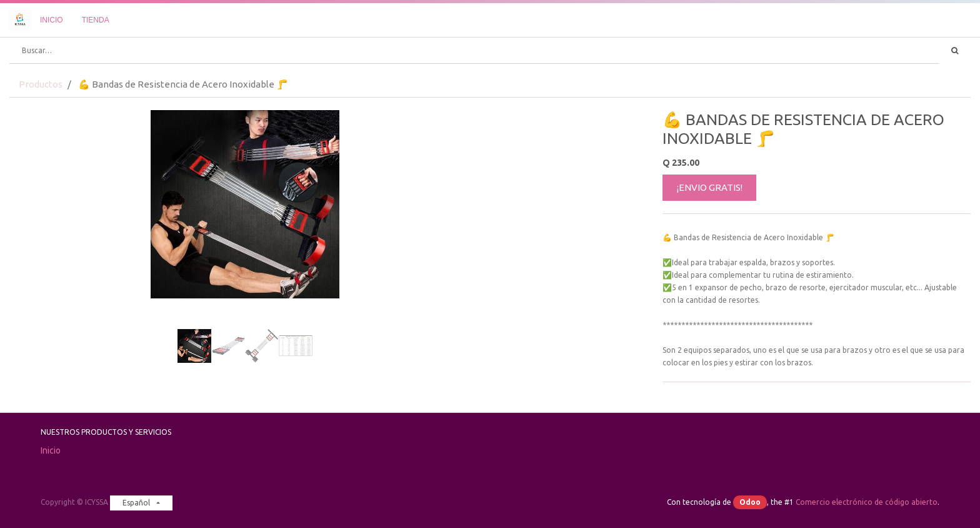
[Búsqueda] (955, 51)
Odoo (750, 502)
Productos (41, 84)
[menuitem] (52, 20)
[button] (45, 235)
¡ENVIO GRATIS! (710, 187)
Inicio (51, 450)
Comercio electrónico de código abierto (867, 502)
